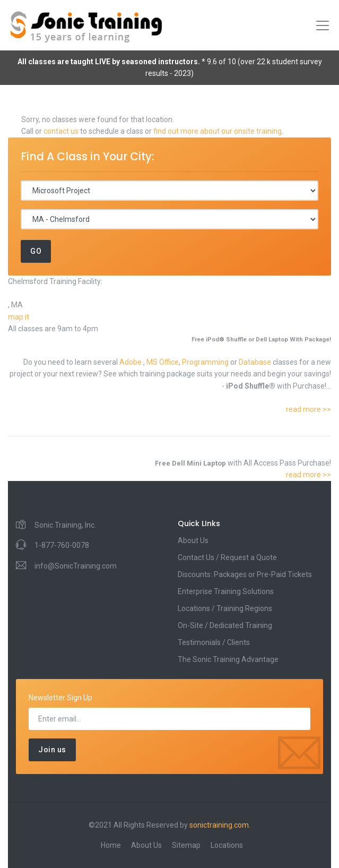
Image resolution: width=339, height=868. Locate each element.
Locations (227, 845)
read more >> (308, 409)
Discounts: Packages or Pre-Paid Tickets (245, 574)
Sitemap (186, 845)
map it (19, 317)
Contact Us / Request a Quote (227, 557)
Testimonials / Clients (214, 642)
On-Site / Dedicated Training (225, 625)
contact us (61, 131)
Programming (206, 362)
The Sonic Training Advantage (228, 659)
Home (111, 845)
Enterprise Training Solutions (226, 591)
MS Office (163, 362)
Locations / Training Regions (225, 608)
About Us (193, 540)
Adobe (131, 362)
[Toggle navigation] (323, 25)
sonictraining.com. (220, 825)
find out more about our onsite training (218, 131)
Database (256, 362)
